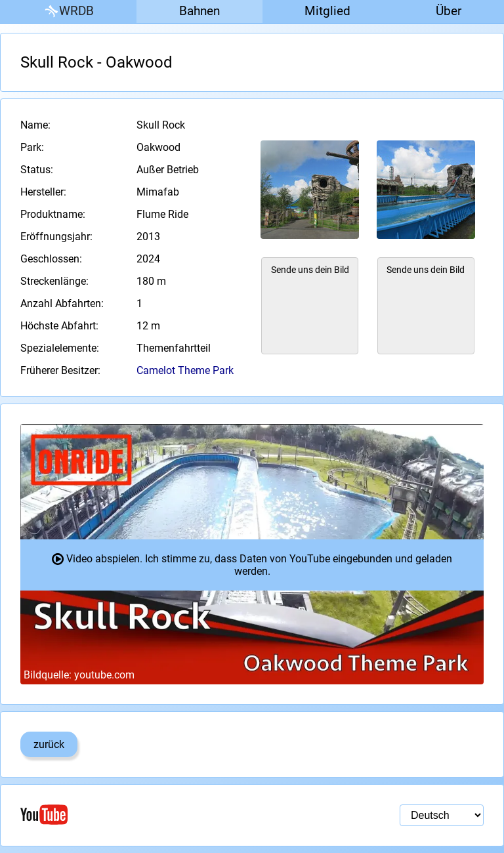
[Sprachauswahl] (442, 815)
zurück (49, 744)
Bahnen (199, 11)
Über (449, 11)
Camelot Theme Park (185, 370)
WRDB (68, 11)
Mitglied (327, 11)
